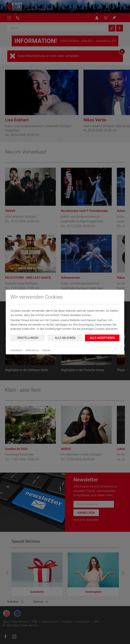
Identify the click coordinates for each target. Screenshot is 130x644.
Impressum (16, 350)
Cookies (46, 350)
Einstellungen (28, 338)
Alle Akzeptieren (102, 338)
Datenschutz (32, 350)
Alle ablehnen (65, 338)
